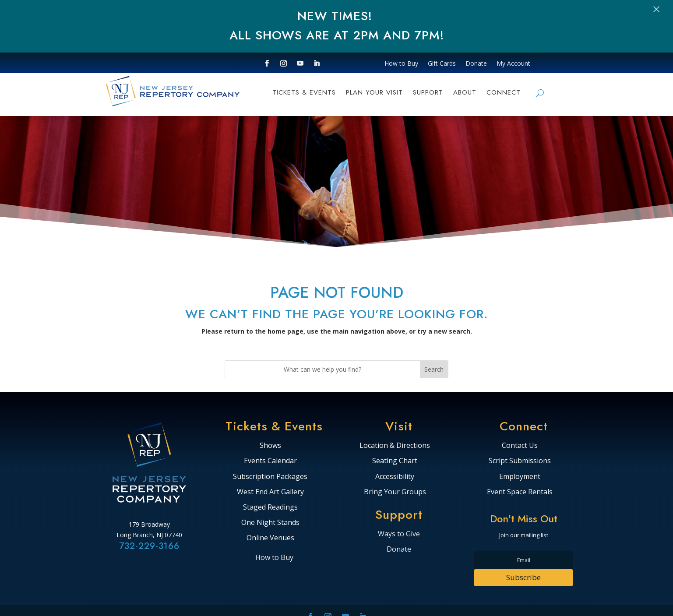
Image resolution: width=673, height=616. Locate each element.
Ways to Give (399, 534)
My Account (513, 64)
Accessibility (395, 477)
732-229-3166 (149, 546)
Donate (476, 64)
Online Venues (270, 538)
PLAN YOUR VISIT (374, 93)
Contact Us (520, 446)
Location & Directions (395, 446)
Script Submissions (520, 461)
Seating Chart (395, 461)
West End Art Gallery (270, 492)
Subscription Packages (270, 477)
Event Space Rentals (520, 492)
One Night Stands (270, 523)
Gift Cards (442, 64)
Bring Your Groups (395, 492)
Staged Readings (270, 507)
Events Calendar (270, 461)
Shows (270, 446)
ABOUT (465, 93)
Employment (520, 477)
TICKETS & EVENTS (304, 93)
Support (428, 93)
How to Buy (401, 64)
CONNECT (504, 93)
